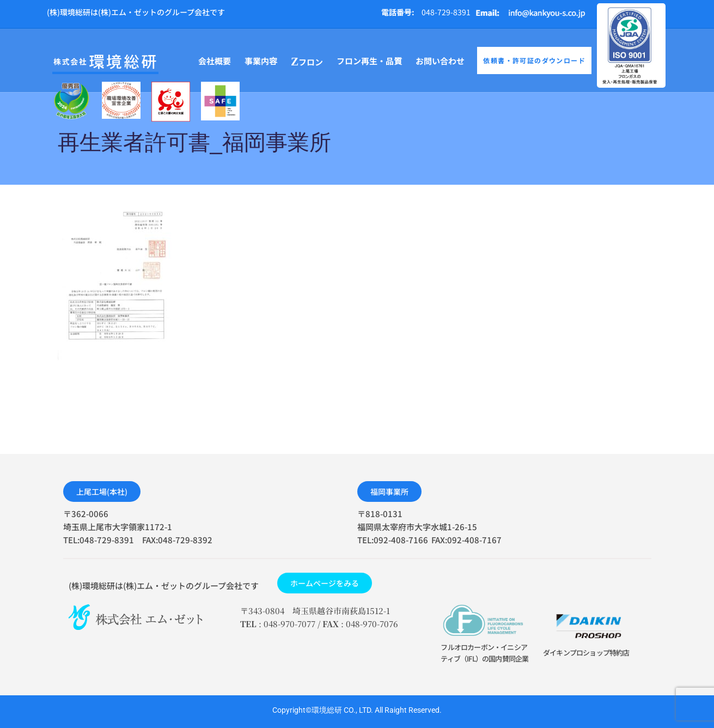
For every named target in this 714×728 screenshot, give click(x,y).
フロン (307, 62)
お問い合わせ (440, 61)
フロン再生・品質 (369, 61)
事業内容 (261, 61)
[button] (102, 492)
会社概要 (215, 61)
